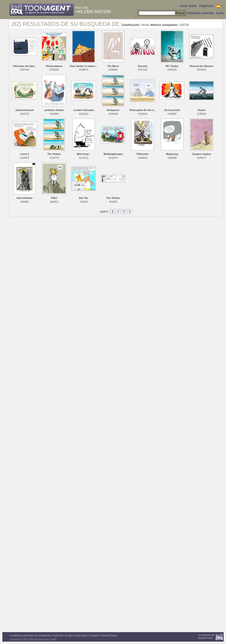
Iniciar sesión (188, 6)
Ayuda (220, 13)
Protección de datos (63, 636)
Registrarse (206, 6)
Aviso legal (81, 636)
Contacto (93, 636)
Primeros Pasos (109, 636)
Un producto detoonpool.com (206, 637)
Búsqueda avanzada (200, 13)
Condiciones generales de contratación (30, 636)
